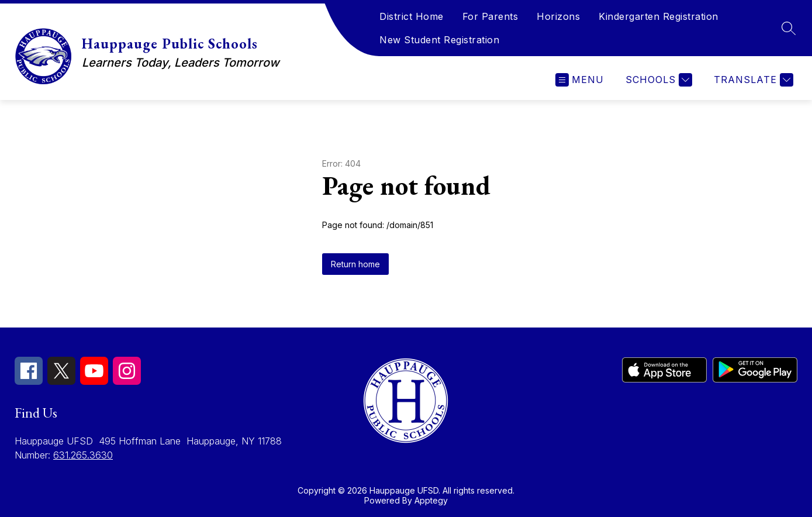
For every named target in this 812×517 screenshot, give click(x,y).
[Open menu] (580, 80)
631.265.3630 (83, 455)
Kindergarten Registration (659, 16)
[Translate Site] (752, 80)
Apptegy (431, 500)
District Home (412, 16)
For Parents (490, 16)
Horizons (558, 16)
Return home (355, 264)
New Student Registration (439, 40)
